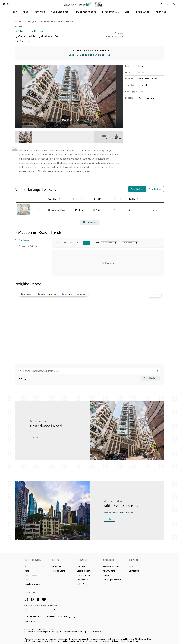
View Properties (111, 511)
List (26, 579)
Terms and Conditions (46, 628)
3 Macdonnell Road (66, 21)
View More (89, 221)
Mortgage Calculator (112, 579)
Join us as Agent (58, 570)
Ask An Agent (109, 570)
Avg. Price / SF (25, 239)
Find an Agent (57, 565)
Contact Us (134, 570)
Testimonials (82, 579)
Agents (55, 559)
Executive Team (84, 570)
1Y (58, 242)
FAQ (131, 565)
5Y (71, 242)
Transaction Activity (28, 245)
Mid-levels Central (48, 21)
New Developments (33, 583)
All (86, 242)
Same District (155, 188)
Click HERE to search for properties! (89, 54)
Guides (106, 574)
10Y (78, 242)
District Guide (127, 511)
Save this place (150, 377)
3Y (65, 242)
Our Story (81, 565)
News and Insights (111, 565)
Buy (26, 565)
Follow (35, 437)
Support (133, 559)
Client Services (33, 559)
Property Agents (84, 574)
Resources (108, 559)
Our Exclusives (31, 574)
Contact (153, 209)
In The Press (82, 583)
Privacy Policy (30, 628)
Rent (27, 570)
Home (18, 21)
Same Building (137, 188)
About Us (82, 559)
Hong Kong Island (31, 21)
